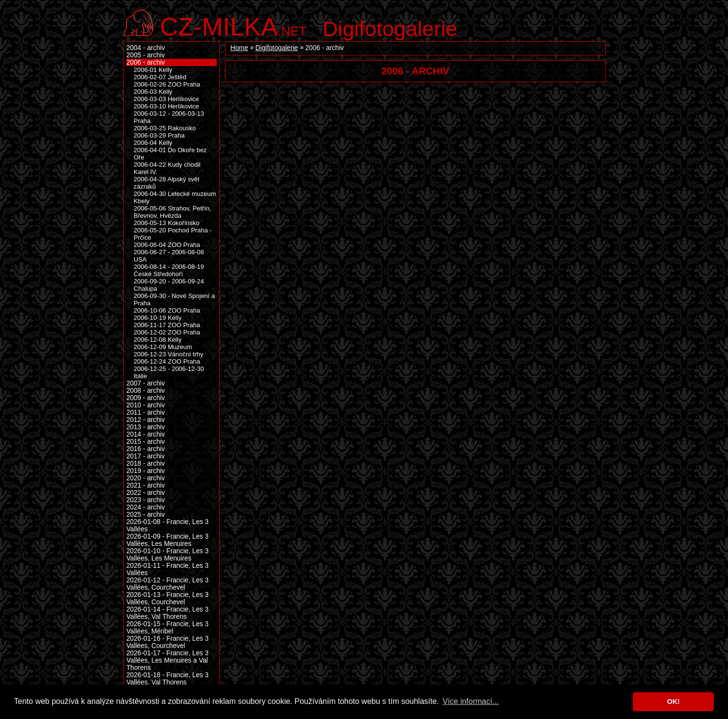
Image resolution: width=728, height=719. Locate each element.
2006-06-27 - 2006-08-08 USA (169, 256)
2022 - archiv (146, 493)
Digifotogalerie (390, 29)
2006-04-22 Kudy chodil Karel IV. (167, 168)
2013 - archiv (146, 427)
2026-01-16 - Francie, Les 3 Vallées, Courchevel (167, 642)
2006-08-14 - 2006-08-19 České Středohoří (169, 270)
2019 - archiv (146, 471)
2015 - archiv (146, 442)
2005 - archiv (146, 55)
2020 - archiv (146, 478)
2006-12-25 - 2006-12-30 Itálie (169, 372)
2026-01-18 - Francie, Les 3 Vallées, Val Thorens (167, 679)
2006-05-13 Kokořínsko (166, 223)
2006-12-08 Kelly (157, 340)
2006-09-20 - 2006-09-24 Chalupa (169, 285)
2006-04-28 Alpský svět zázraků (166, 183)
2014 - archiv (146, 434)
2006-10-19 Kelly (157, 318)
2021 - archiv (146, 485)
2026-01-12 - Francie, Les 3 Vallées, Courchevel (167, 584)
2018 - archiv (146, 464)
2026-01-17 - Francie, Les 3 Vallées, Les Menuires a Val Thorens (167, 660)
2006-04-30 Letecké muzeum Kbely (175, 197)
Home (239, 48)
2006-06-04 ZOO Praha (167, 245)
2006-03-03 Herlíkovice (166, 99)
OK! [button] (673, 701)
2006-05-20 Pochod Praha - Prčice (173, 234)
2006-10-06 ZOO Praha (167, 310)
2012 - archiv (146, 420)
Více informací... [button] (471, 701)
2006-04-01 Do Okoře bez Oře (170, 154)
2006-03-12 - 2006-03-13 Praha (169, 117)
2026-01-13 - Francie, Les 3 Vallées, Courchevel (167, 598)
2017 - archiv (146, 456)
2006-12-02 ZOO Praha (167, 332)
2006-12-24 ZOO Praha (167, 361)
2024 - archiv (146, 507)
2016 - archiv (146, 449)
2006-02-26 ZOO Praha (167, 84)
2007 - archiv (146, 383)
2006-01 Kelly (153, 70)
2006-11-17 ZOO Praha (167, 325)
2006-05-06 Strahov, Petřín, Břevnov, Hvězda (173, 212)
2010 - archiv (146, 405)
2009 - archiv (146, 398)
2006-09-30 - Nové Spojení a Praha (174, 299)
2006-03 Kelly (153, 92)
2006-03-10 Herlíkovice (166, 106)
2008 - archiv (146, 391)
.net (233, 26)
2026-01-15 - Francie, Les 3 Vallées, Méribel (167, 628)
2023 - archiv (146, 500)
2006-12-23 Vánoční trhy (168, 354)
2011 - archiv (146, 412)
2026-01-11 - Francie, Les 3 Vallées (167, 569)
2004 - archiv (146, 48)
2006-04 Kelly (153, 143)
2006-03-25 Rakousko (165, 128)
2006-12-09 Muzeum (163, 347)
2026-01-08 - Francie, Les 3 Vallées (167, 526)
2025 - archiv (146, 515)
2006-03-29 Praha (159, 135)
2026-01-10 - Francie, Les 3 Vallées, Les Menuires (167, 555)
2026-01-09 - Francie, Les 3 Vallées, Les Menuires (167, 540)
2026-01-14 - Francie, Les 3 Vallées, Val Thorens (167, 613)
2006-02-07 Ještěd (160, 77)
